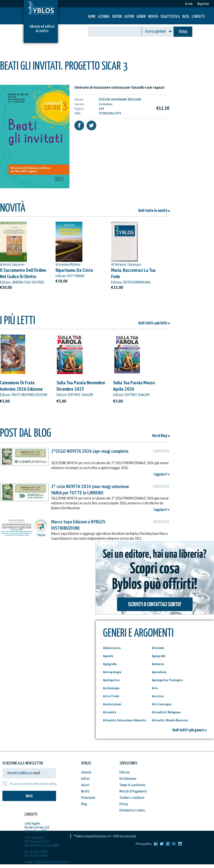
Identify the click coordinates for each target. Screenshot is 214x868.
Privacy (124, 804)
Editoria (124, 772)
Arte (155, 688)
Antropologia (112, 672)
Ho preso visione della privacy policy (33, 784)
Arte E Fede (111, 696)
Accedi (189, 4)
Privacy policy (144, 844)
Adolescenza (112, 648)
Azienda (104, 17)
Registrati (203, 4)
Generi (141, 17)
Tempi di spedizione (132, 785)
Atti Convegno (162, 704)
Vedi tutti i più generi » (190, 730)
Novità (153, 17)
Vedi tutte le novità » (154, 211)
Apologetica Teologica (167, 680)
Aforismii (158, 648)
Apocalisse (159, 672)
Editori (117, 17)
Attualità (110, 712)
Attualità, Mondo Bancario (170, 720)
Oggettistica (170, 17)
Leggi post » (162, 474)
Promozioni (88, 798)
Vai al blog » (161, 436)
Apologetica (111, 680)
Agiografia (159, 656)
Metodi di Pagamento (133, 791)
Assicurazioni (112, 704)
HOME (92, 17)
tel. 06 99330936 (36, 852)
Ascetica (158, 696)
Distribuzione (128, 779)
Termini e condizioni (132, 798)
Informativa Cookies (132, 810)
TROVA (183, 32)
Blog (186, 17)
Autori (129, 17)
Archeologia (111, 688)
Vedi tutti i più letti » (154, 323)
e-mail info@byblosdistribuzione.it (47, 862)
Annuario (158, 664)
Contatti (198, 17)
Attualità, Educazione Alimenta (125, 720)
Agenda (108, 656)
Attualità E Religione (166, 712)
